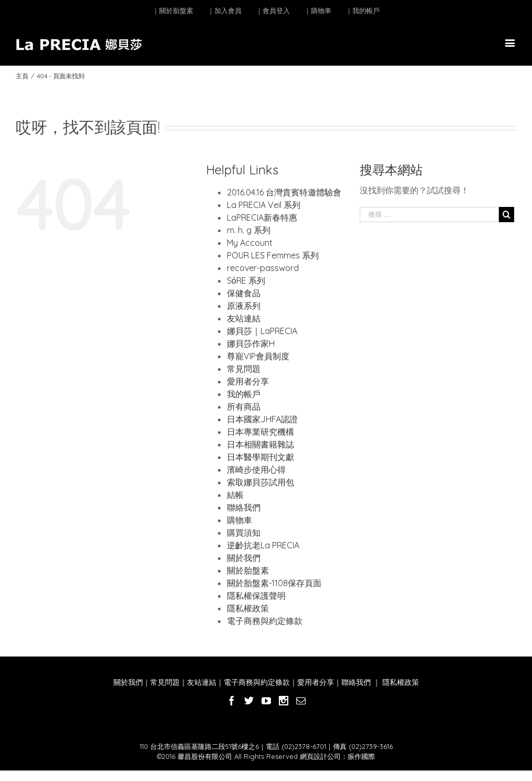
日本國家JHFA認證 (262, 419)
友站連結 (244, 318)
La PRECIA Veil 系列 (264, 205)
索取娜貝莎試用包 (260, 482)
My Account (250, 243)
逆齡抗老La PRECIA (263, 545)
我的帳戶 (244, 394)
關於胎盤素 (248, 570)
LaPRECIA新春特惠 (262, 217)
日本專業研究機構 (260, 432)
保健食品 (244, 293)
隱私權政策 (248, 608)
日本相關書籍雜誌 (260, 444)
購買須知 (244, 533)
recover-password (263, 268)
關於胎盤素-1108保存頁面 (274, 583)
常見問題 (244, 369)
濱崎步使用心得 (256, 470)
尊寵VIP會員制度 (258, 356)
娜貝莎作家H (251, 343)
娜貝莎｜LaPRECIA (262, 331)
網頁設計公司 (320, 756)
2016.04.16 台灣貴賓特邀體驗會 (284, 192)
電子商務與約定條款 (265, 621)
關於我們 (244, 558)
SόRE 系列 (246, 280)
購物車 (239, 520)
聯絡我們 (244, 507)
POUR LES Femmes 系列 (273, 255)
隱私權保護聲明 (256, 596)
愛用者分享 (248, 381)
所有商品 (244, 407)
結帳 (235, 495)
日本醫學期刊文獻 (260, 457)
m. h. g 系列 (249, 230)
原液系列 (244, 306)
